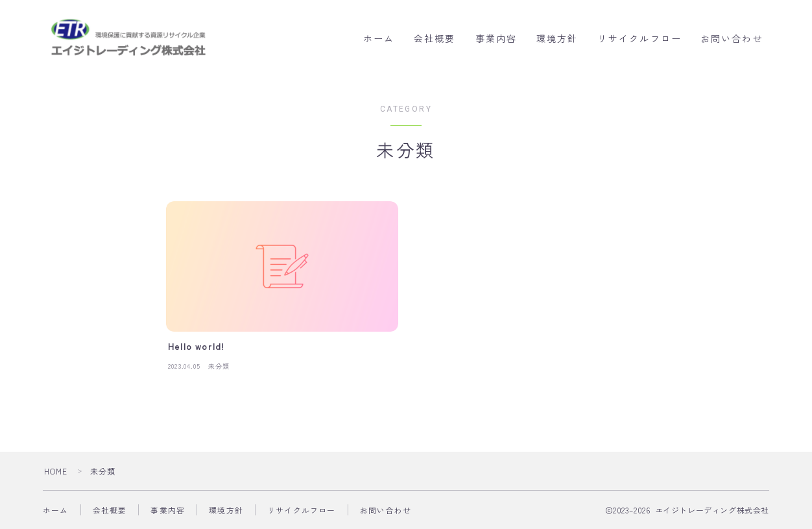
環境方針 (557, 39)
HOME (56, 471)
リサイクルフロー (640, 39)
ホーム (379, 39)
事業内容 (496, 39)
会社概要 (435, 39)
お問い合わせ (732, 39)
